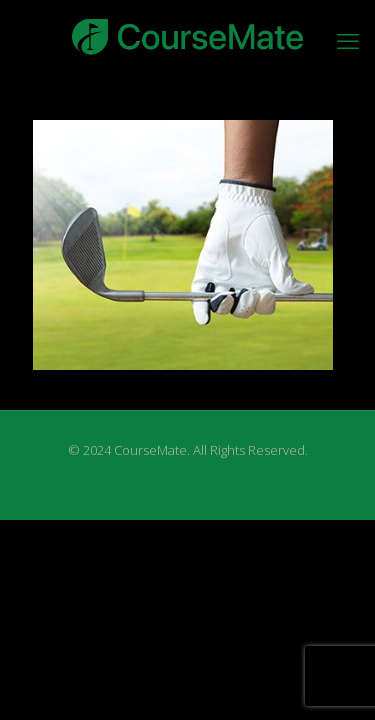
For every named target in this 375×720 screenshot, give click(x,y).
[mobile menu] (348, 40)
